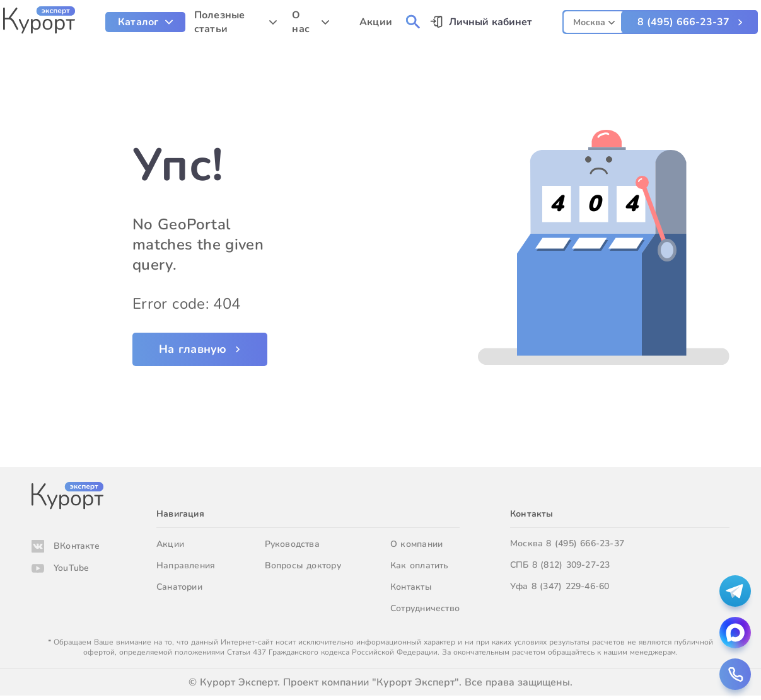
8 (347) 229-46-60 (571, 586)
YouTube (71, 568)
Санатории (179, 587)
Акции (170, 544)
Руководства (292, 544)
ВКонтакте (77, 546)
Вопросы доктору (303, 565)
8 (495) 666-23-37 (683, 22)
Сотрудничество (425, 608)
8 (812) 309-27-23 (571, 565)
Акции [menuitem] (376, 22)
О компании (416, 544)
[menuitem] (145, 22)
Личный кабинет (491, 22)
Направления (186, 565)
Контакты (411, 587)
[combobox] (594, 20)
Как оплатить (420, 565)
